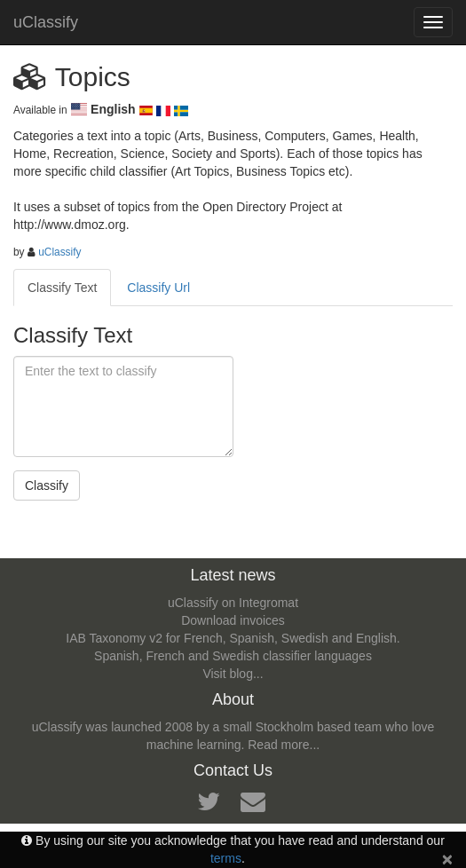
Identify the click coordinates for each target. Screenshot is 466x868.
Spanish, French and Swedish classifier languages (233, 656)
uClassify (46, 22)
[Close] (447, 859)
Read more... (284, 745)
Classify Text (62, 288)
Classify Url (158, 288)
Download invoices (233, 620)
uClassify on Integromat (233, 603)
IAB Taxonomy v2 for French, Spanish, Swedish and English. (233, 638)
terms (226, 858)
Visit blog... (233, 674)
